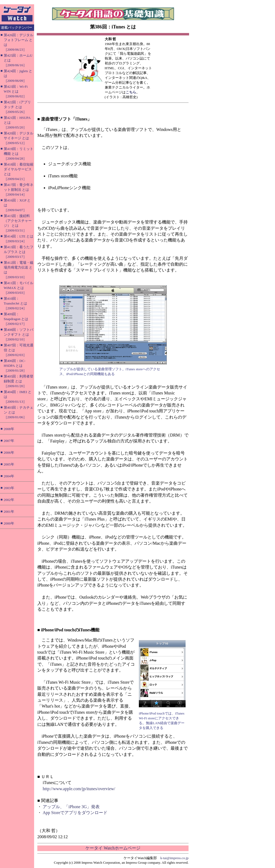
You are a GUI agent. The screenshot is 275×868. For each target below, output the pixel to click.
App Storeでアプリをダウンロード (75, 813)
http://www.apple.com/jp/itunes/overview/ (79, 789)
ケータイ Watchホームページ (113, 848)
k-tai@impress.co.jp (174, 858)
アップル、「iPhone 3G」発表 (71, 807)
